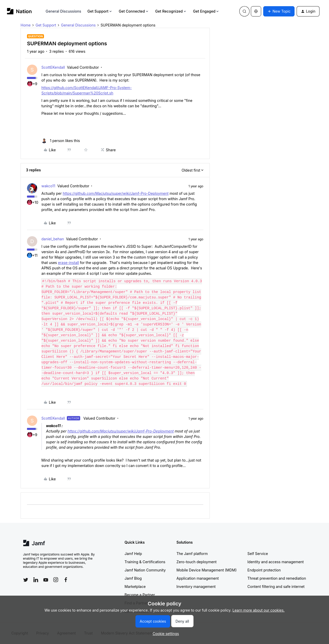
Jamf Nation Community (145, 570)
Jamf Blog (133, 578)
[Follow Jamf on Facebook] (66, 580)
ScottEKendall (53, 67)
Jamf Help (133, 554)
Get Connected (134, 11)
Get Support (100, 11)
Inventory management (196, 586)
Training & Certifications (145, 562)
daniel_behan (53, 239)
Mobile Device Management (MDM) (207, 570)
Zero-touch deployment (197, 562)
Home (26, 25)
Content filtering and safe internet (276, 586)
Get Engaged (206, 11)
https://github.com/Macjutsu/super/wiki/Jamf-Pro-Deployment (116, 193)
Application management (198, 578)
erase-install (68, 263)
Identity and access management (276, 562)
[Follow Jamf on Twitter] (26, 580)
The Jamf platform (192, 554)
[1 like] (61, 141)
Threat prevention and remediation (277, 578)
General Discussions (63, 11)
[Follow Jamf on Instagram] (56, 580)
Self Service (258, 554)
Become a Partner (140, 595)
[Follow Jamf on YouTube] (46, 580)
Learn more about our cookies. (259, 610)
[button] (279, 11)
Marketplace (135, 586)
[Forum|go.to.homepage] (19, 11)
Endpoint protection (264, 570)
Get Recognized (171, 11)
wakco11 (48, 186)
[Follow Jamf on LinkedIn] (36, 580)
